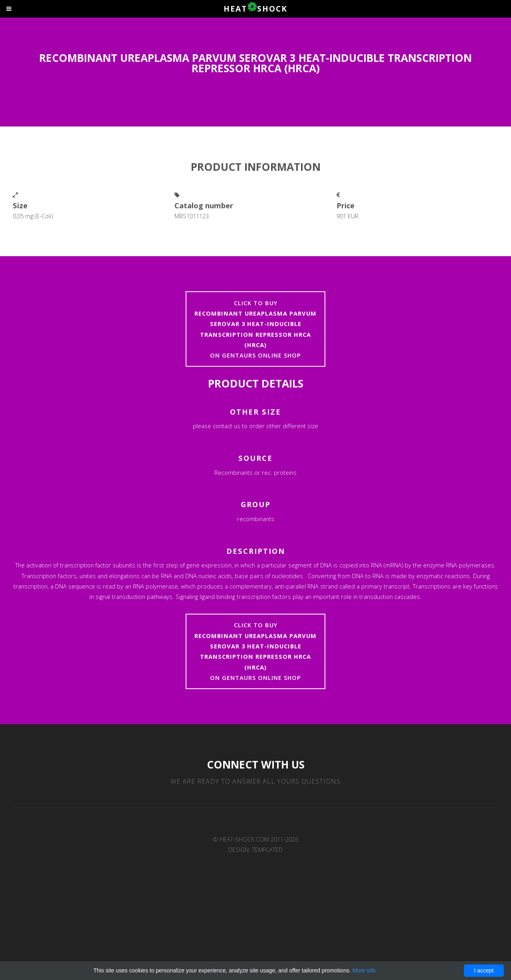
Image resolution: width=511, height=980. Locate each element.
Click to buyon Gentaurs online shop (255, 329)
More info (364, 970)
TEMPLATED (267, 850)
